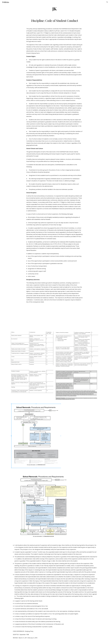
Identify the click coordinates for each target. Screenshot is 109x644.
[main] (54, 9)
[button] (107, 2)
